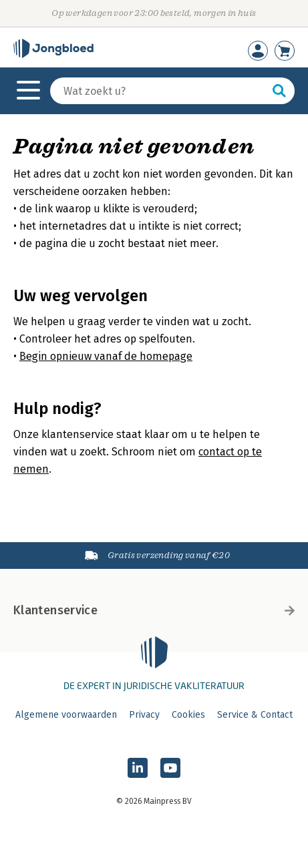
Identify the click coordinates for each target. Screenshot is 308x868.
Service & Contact (255, 715)
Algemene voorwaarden (66, 715)
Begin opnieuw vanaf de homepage (106, 356)
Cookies (188, 715)
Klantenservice (154, 610)
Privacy (144, 715)
